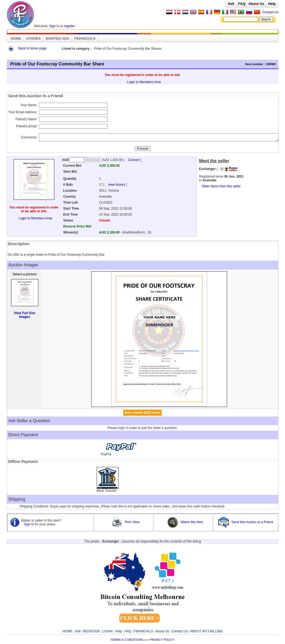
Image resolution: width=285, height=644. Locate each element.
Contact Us (270, 12)
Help (272, 4)
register (69, 26)
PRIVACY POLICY (162, 640)
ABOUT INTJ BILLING (206, 631)
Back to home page (32, 48)
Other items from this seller (221, 186)
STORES (33, 38)
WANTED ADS (57, 38)
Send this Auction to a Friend (246, 522)
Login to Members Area (144, 82)
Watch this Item (185, 522)
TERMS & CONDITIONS (127, 640)
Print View (126, 522)
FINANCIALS (85, 38)
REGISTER (91, 631)
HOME (16, 38)
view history (117, 185)
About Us (256, 4)
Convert (134, 160)
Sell (231, 4)
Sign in (54, 26)
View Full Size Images (25, 315)
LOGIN (107, 631)
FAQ (242, 4)
